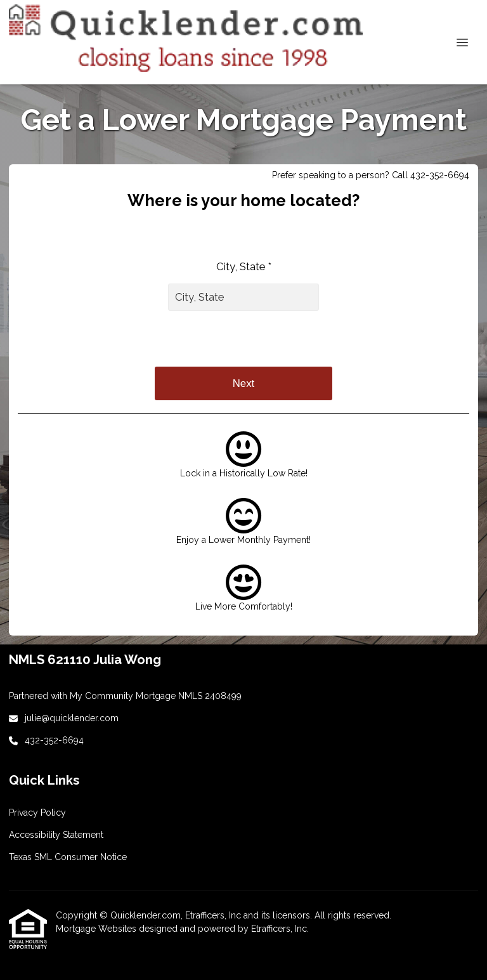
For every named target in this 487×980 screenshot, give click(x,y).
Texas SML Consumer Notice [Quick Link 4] (68, 857)
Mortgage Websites (97, 929)
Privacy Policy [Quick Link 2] (37, 813)
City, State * (244, 266)
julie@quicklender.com (72, 718)
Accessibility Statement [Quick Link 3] (56, 835)
